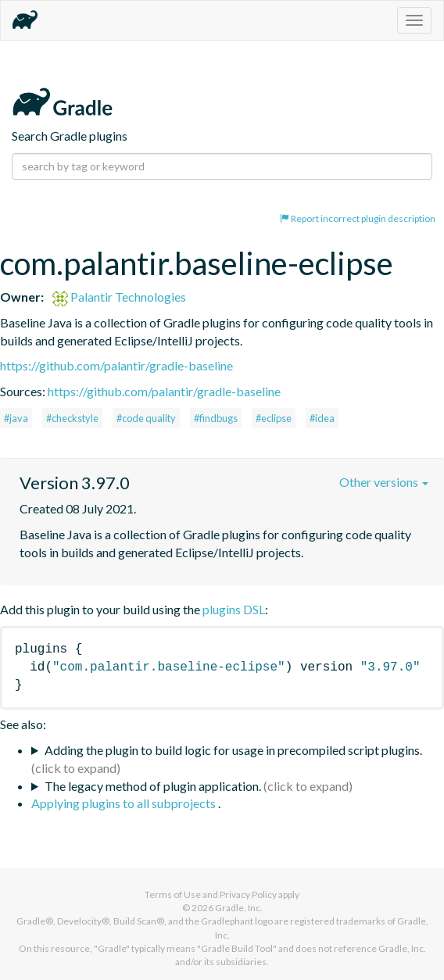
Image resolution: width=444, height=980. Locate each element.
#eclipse (274, 418)
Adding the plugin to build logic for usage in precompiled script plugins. (233, 750)
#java (16, 418)
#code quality (146, 418)
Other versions (384, 482)
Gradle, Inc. (239, 908)
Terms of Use (173, 894)
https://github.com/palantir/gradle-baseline (116, 365)
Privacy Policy (248, 894)
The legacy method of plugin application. (153, 786)
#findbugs (216, 418)
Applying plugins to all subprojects (125, 803)
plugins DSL (234, 609)
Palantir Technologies (119, 297)
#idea (322, 418)
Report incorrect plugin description (358, 218)
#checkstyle (72, 418)
